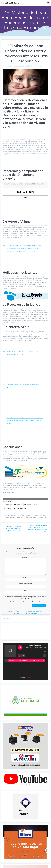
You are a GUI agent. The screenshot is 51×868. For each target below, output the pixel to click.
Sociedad (27, 66)
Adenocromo (12, 516)
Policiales (17, 66)
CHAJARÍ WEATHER (25, 631)
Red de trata (20, 518)
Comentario (26, 557)
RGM (10, 66)
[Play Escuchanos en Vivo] (20, 647)
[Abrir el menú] (4, 499)
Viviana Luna (43, 518)
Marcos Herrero (40, 516)
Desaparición (21, 516)
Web (26, 590)
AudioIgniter (29, 678)
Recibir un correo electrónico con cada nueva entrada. (26, 602)
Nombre (25, 577)
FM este (10, 3)
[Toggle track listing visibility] (45, 655)
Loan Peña (28, 484)
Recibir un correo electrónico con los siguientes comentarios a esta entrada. (26, 598)
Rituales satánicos (32, 518)
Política (22, 66)
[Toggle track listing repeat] (24, 655)
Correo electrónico (26, 584)
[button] (43, 661)
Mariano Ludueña (10, 518)
